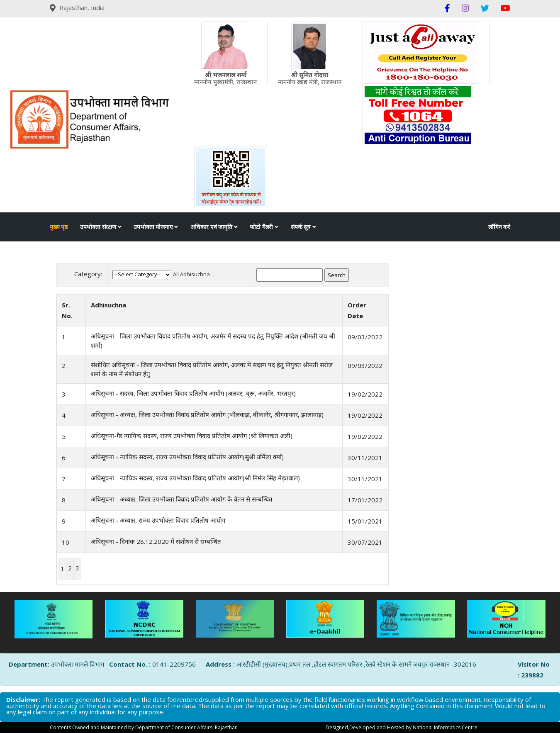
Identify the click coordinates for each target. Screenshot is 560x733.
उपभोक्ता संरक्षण (101, 227)
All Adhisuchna (191, 274)
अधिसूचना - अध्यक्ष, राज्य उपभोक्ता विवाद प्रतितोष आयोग (158, 520)
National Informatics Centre (445, 727)
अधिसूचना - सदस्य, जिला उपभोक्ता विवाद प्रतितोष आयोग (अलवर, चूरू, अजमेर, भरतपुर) (193, 393)
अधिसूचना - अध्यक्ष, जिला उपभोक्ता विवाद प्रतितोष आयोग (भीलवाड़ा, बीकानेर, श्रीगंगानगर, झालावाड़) (207, 414)
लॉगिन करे (499, 227)
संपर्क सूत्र (303, 227)
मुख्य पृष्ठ (59, 227)
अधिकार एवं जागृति (214, 227)
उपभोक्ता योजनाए (156, 227)
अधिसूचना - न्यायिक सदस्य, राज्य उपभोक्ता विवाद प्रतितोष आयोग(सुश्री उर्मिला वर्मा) (187, 457)
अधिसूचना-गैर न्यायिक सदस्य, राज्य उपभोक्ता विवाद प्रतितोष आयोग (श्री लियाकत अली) (192, 436)
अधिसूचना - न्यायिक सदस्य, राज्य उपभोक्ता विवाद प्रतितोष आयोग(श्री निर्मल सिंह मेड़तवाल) (195, 478)
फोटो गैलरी (264, 227)
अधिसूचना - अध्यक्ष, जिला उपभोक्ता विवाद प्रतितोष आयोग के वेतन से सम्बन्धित (182, 499)
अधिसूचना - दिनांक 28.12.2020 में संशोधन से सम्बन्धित (156, 541)
